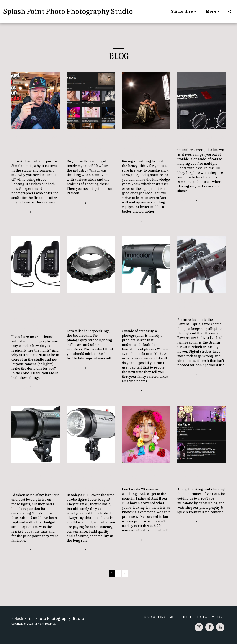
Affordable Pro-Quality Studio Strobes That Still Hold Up (201, 307)
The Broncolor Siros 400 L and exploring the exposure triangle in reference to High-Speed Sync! (146, 313)
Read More (22, 212)
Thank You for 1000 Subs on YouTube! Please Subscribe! (198, 477)
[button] (184, 11)
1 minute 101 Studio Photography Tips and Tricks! (146, 477)
